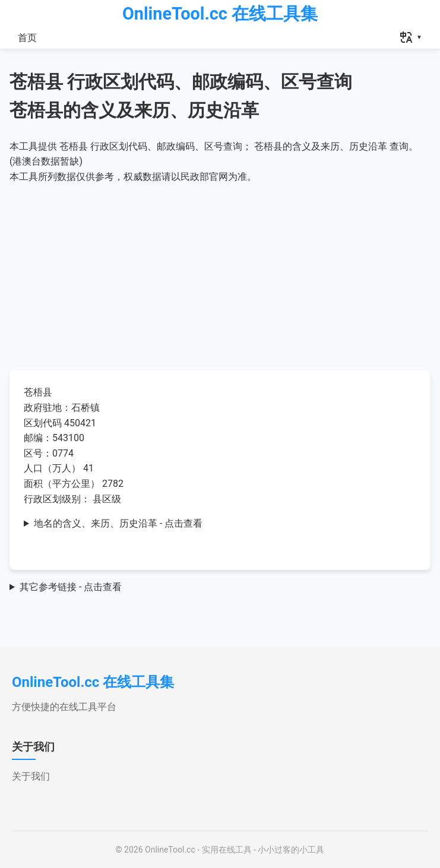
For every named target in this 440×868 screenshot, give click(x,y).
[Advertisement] (220, 273)
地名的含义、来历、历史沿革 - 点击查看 (118, 523)
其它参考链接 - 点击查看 (71, 587)
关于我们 (31, 776)
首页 (27, 38)
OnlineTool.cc (170, 850)
